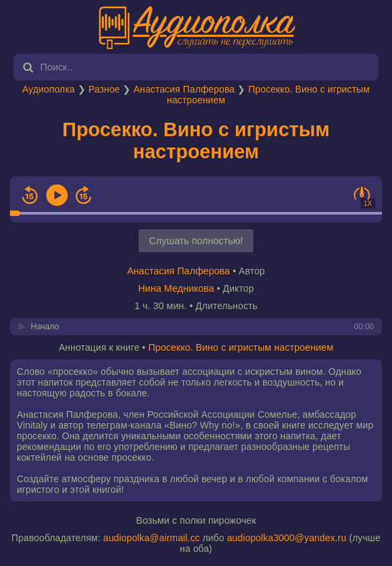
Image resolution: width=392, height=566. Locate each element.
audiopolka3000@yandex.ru (287, 538)
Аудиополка (48, 89)
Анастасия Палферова (184, 89)
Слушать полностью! (196, 241)
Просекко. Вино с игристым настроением (196, 140)
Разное (104, 89)
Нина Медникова (176, 288)
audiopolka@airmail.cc (151, 538)
